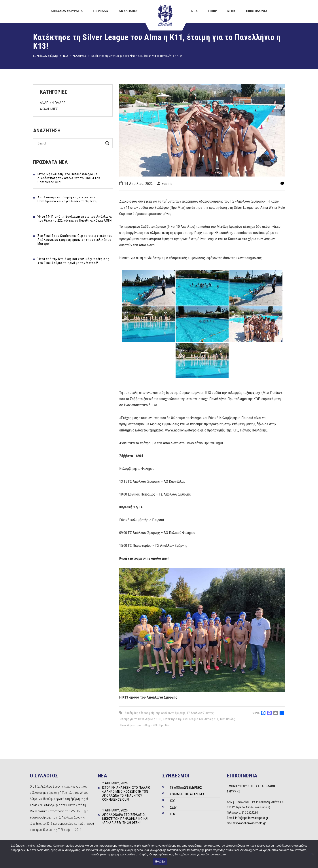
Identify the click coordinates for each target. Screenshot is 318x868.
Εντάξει (160, 861)
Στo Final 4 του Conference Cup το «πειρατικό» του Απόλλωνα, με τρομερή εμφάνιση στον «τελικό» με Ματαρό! (75, 240)
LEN (173, 814)
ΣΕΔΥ (173, 807)
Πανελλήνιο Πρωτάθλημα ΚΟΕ (139, 725)
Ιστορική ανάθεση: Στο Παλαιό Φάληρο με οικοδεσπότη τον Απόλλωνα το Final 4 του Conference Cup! (69, 178)
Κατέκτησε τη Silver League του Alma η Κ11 (191, 719)
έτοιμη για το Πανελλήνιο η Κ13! (141, 719)
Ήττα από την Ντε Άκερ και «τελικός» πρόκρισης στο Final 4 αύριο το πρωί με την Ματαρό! (73, 261)
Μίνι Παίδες (228, 719)
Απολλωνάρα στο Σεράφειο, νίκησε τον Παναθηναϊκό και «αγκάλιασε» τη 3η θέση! (67, 199)
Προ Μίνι (165, 725)
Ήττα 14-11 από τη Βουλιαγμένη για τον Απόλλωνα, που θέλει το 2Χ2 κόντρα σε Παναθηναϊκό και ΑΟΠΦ (75, 218)
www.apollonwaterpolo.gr (249, 823)
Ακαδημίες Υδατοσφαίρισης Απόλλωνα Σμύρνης (155, 713)
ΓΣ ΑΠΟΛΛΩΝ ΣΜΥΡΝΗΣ (186, 788)
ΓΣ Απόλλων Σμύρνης (201, 713)
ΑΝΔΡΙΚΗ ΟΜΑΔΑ (53, 103)
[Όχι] (312, 854)
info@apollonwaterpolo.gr (252, 818)
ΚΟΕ (173, 801)
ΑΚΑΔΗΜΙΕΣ (49, 109)
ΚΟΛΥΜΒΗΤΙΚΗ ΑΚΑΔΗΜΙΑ (187, 794)
